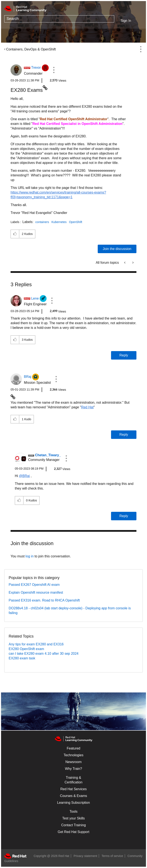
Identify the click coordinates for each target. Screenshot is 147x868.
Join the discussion (117, 249)
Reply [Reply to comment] (124, 355)
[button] (54, 70)
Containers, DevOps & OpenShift (31, 49)
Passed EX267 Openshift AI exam (34, 585)
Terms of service (112, 856)
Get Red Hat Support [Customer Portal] (73, 832)
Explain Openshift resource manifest (36, 592)
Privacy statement (85, 856)
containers (42, 222)
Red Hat (87, 407)
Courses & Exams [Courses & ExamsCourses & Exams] (73, 796)
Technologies (73, 755)
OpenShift (76, 222)
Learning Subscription (73, 803)
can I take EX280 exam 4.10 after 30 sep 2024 (44, 654)
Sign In (126, 21)
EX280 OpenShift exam (26, 649)
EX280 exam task (22, 658)
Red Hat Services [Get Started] (73, 789)
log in (30, 556)
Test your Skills (73, 818)
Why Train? (73, 769)
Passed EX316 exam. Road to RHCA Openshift (44, 600)
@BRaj (24, 476)
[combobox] (59, 19)
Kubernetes (59, 222)
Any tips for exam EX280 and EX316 (36, 644)
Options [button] (141, 49)
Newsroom (73, 762)
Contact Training (73, 825)
